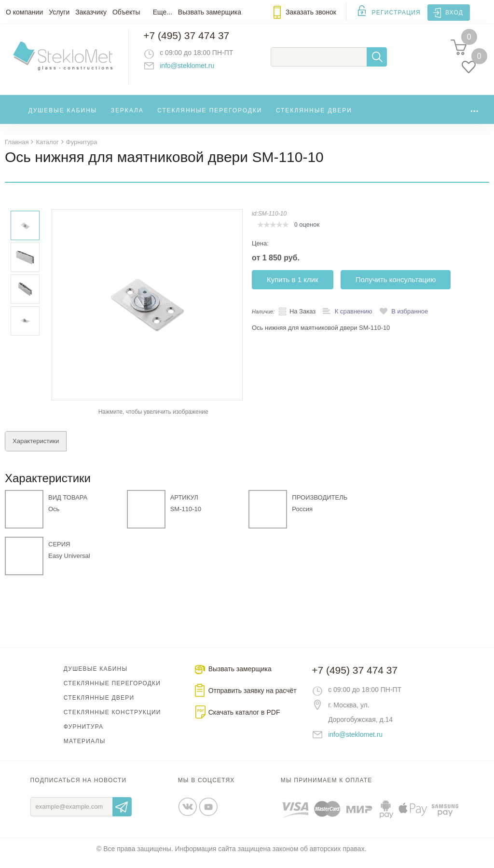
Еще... (163, 12)
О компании (24, 12)
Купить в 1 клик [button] (293, 288)
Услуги (59, 12)
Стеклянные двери (314, 118)
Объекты (126, 12)
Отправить (122, 815)
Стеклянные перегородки (210, 118)
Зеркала (127, 118)
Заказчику (91, 12)
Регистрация (396, 13)
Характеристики (36, 449)
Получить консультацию (396, 288)
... (474, 115)
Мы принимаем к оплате (327, 788)
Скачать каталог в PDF (244, 720)
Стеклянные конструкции (112, 720)
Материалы (85, 749)
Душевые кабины (63, 118)
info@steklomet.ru (196, 70)
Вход (454, 13)
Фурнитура (83, 735)
